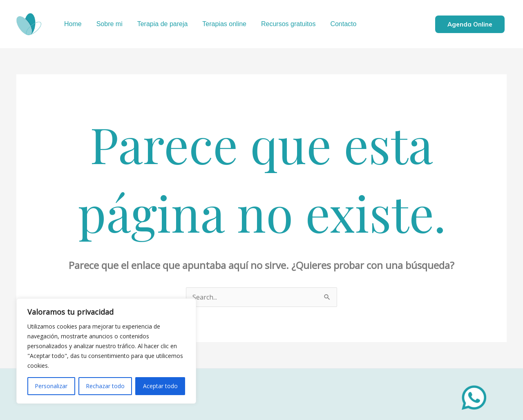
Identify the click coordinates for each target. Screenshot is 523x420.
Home (72, 24)
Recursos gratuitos (281, 24)
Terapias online (219, 24)
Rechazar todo (105, 386)
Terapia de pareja (159, 24)
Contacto (334, 24)
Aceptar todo (160, 386)
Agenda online (470, 24)
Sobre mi (107, 24)
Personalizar (51, 386)
